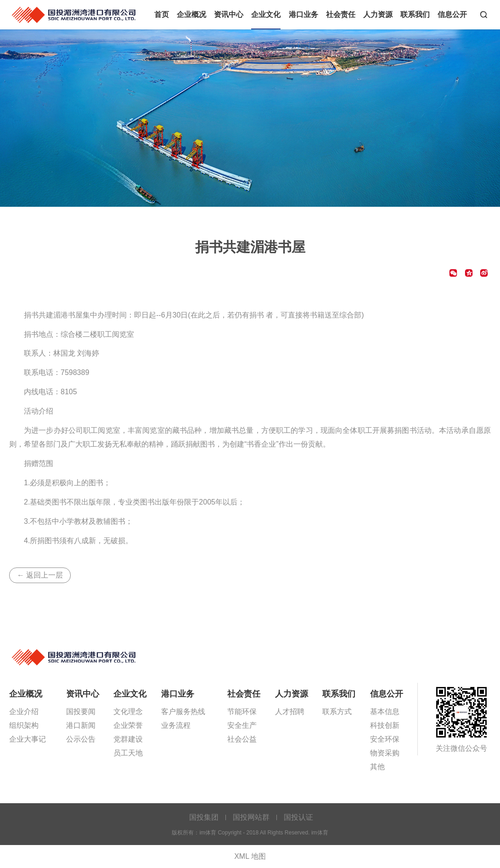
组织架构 (24, 725)
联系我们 (415, 14)
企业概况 (191, 14)
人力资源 (378, 14)
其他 (377, 767)
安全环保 (385, 739)
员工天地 (128, 753)
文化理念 (128, 712)
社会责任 (341, 14)
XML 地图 (250, 856)
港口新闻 (81, 725)
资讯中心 (229, 14)
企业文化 (266, 14)
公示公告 (81, 739)
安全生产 (242, 725)
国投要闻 (81, 712)
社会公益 (242, 739)
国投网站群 (251, 817)
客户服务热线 (183, 712)
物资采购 (385, 753)
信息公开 (452, 14)
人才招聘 (290, 712)
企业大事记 (28, 739)
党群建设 (128, 739)
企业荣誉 (128, 725)
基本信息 (385, 712)
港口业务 (303, 14)
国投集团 (204, 817)
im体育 (75, 14)
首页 (162, 14)
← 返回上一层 (40, 575)
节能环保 (242, 712)
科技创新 (385, 725)
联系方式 (337, 712)
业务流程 (176, 725)
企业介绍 (24, 712)
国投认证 (298, 817)
